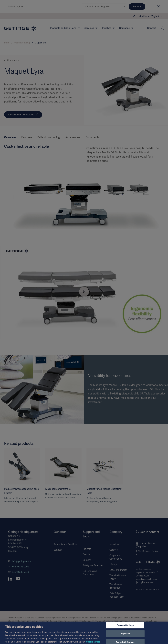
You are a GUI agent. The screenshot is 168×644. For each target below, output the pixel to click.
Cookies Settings (125, 627)
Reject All (125, 635)
